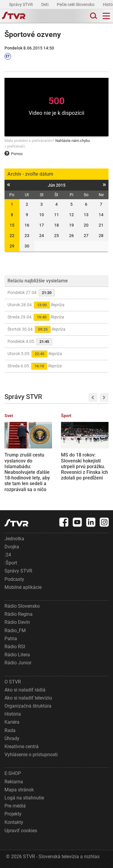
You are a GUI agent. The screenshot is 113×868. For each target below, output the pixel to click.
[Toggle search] (93, 16)
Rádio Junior (18, 663)
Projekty (13, 814)
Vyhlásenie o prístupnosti (31, 755)
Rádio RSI (15, 647)
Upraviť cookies (21, 831)
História (13, 714)
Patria (11, 639)
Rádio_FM (15, 631)
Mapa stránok (19, 790)
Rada (10, 730)
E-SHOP (13, 773)
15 (12, 225)
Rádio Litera (17, 655)
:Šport (11, 563)
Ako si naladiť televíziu (28, 698)
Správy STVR (21, 4)
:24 (8, 555)
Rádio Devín (17, 622)
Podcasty (14, 579)
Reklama (14, 782)
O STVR (13, 682)
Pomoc (14, 154)
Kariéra (12, 722)
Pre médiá (15, 806)
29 (12, 246)
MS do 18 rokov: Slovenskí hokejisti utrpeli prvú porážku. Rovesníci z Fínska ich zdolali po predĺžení (84, 466)
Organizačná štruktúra (28, 706)
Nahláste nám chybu (73, 141)
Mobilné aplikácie (23, 587)
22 (12, 236)
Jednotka (14, 539)
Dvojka (12, 547)
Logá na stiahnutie (24, 798)
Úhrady (12, 738)
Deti (45, 4)
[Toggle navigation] (106, 16)
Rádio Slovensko (22, 606)
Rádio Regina (19, 614)
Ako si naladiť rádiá (25, 690)
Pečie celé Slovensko (76, 4)
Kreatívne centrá (22, 746)
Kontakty (14, 822)
